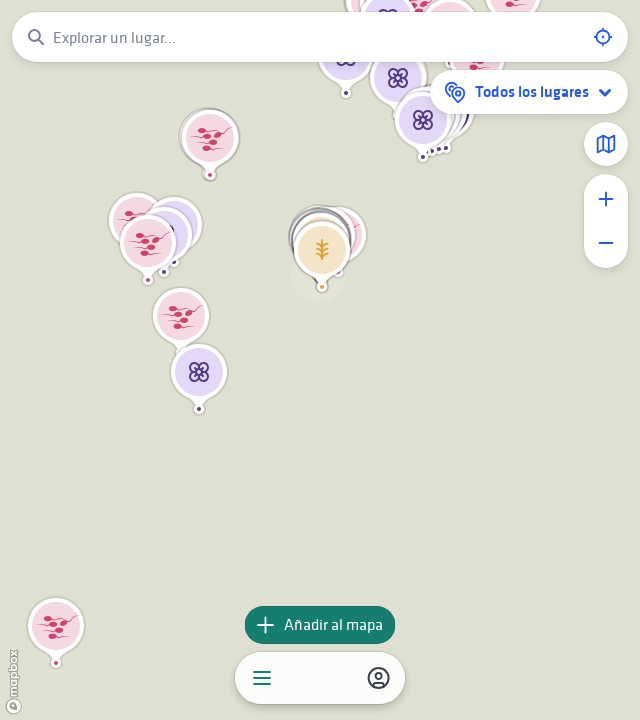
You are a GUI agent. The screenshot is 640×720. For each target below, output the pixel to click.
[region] (320, 360)
